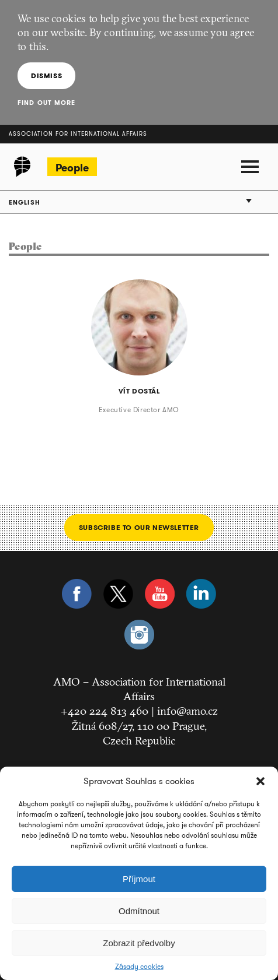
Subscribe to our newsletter (139, 527)
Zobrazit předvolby (139, 943)
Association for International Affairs (78, 134)
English (25, 202)
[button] (260, 781)
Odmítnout (139, 911)
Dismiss (46, 75)
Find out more (46, 103)
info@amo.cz (187, 711)
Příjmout (139, 879)
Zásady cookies (139, 967)
